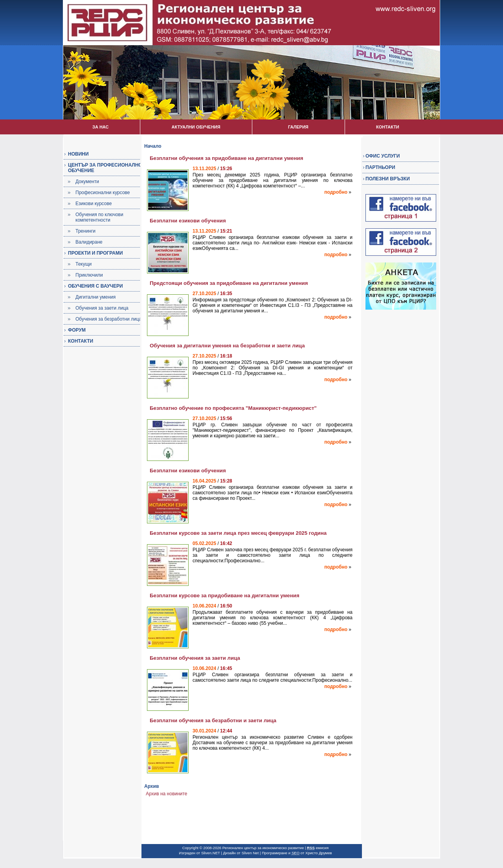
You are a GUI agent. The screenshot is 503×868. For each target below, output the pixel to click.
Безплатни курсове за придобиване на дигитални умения (225, 595)
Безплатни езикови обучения (188, 221)
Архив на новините (166, 794)
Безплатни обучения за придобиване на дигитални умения (227, 158)
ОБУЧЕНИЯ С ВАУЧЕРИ (95, 286)
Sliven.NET (211, 853)
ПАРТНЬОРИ (380, 167)
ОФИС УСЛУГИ (383, 156)
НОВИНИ (78, 154)
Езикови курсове (94, 204)
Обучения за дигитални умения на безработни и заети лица (227, 346)
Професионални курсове (103, 193)
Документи (87, 182)
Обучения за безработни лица (108, 319)
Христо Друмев (319, 853)
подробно (336, 192)
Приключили (89, 275)
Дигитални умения (95, 297)
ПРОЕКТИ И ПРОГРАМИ (95, 253)
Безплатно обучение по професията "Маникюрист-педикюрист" (233, 408)
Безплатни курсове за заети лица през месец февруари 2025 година (238, 533)
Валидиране (89, 242)
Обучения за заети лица (102, 308)
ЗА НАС (100, 127)
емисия (318, 848)
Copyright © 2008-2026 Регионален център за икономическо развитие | (245, 848)
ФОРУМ (77, 330)
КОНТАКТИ (388, 127)
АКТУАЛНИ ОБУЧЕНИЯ (196, 127)
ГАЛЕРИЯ (298, 127)
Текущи (84, 264)
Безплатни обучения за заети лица (195, 658)
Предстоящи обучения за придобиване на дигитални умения (229, 283)
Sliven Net (250, 853)
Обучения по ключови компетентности (99, 217)
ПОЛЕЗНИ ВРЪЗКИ (388, 179)
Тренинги (85, 231)
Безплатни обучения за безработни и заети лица (213, 720)
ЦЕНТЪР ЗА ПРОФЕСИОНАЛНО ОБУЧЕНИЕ (105, 168)
